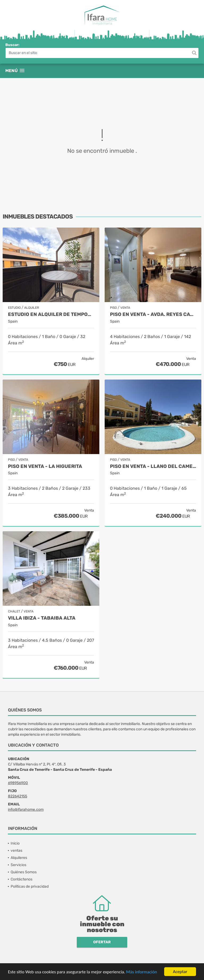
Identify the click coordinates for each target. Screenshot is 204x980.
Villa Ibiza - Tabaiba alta (42, 618)
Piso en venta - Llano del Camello (153, 466)
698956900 (18, 783)
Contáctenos (22, 879)
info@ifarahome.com (26, 810)
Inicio (15, 843)
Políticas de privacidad (30, 886)
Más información (142, 972)
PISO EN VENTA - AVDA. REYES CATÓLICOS (153, 314)
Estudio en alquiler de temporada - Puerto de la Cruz (51, 314)
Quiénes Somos (24, 872)
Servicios (18, 865)
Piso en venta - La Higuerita (45, 466)
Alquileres (19, 858)
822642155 (18, 796)
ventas (16, 851)
